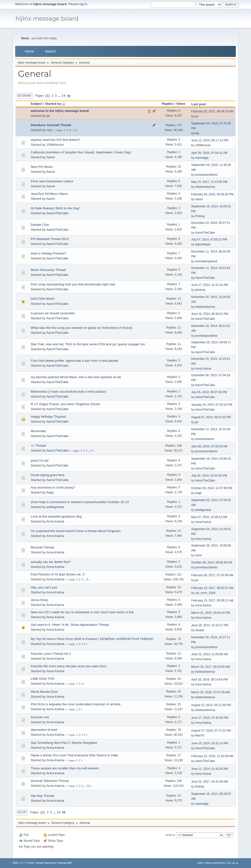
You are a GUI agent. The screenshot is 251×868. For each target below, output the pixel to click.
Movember (38, 431)
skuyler (200, 630)
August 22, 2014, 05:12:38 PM (211, 705)
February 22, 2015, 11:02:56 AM (212, 756)
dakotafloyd (203, 244)
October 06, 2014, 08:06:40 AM (212, 562)
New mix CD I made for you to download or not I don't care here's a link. (83, 612)
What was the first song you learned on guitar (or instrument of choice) (82, 328)
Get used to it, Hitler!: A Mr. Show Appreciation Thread (70, 625)
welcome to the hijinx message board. (60, 111)
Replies (168, 104)
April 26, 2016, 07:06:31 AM (209, 153)
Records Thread (42, 547)
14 (64, 96)
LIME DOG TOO (43, 679)
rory (49, 130)
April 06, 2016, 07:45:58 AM (209, 446)
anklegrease (56, 507)
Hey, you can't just (44, 587)
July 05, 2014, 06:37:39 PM (209, 392)
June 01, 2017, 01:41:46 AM (210, 782)
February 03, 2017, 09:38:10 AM (212, 111)
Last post (199, 104)
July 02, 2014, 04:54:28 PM (209, 476)
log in (83, 4)
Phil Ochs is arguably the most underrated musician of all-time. (76, 704)
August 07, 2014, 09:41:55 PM (211, 417)
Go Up (22, 812)
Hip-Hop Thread (42, 796)
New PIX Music (42, 167)
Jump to (170, 835)
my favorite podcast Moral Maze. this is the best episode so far (76, 377)
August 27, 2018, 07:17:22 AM (211, 731)
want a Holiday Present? (48, 253)
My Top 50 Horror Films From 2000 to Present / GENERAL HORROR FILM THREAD (92, 639)
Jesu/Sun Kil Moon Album (49, 194)
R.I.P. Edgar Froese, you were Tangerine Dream (65, 404)
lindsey (200, 787)
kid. (197, 133)
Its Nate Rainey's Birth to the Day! (55, 208)
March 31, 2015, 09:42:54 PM (211, 613)
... (60, 96)
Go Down (24, 96)
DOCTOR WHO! (43, 299)
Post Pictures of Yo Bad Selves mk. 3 (57, 574)
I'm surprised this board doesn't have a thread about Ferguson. (76, 531)
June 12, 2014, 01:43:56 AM (210, 769)
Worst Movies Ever (44, 692)
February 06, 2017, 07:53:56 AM (212, 575)
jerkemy (200, 290)
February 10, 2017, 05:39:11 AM (212, 601)
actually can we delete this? (51, 562)
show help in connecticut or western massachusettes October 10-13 (80, 502)
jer (48, 116)
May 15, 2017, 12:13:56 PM (209, 182)
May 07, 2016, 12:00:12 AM (209, 517)
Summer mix (40, 717)
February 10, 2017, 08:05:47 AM (212, 588)
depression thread (44, 730)
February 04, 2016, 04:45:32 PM (212, 194)
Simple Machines (46, 863)
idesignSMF (65, 863)
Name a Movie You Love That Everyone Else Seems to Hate (74, 755)
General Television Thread (50, 781)
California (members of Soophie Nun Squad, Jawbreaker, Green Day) (81, 152)
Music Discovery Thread (48, 270)
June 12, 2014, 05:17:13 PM (210, 140)
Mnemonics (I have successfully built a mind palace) (68, 392)
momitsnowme (205, 439)
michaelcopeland (206, 261)
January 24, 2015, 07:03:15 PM (212, 405)
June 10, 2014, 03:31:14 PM (210, 743)
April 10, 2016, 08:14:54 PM (209, 680)
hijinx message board (47, 19)
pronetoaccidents (206, 175)
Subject (36, 104)
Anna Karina (203, 369)
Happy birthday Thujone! (48, 417)
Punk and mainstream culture (52, 181)
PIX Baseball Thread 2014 (50, 239)
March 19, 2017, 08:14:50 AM (210, 667)
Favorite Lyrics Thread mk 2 (51, 654)
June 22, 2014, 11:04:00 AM (210, 654)
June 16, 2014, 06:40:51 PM (210, 314)
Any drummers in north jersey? (53, 487)
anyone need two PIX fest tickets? (55, 140)
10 (88, 786)
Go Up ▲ (233, 863)
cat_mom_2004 (205, 593)
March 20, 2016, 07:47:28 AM (210, 692)
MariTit (200, 735)
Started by (55, 104)
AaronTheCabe (57, 213)
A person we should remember (53, 313)
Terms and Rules (215, 863)
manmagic (202, 158)
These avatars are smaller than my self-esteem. (65, 768)
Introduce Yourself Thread (51, 125)
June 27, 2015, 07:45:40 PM (210, 718)
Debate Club (40, 225)
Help (200, 863)
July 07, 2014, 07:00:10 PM (209, 240)
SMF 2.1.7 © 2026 (23, 863)
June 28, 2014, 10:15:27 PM (210, 625)
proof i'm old (39, 461)
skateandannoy (205, 187)
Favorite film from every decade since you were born (69, 666)
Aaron (51, 157)
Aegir (50, 492)
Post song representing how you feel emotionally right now (73, 284)
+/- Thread (38, 446)
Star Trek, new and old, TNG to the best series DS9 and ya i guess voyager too (88, 344)
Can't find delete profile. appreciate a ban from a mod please (74, 361)
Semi (198, 555)
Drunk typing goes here (48, 475)
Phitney (200, 216)
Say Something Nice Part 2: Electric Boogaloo (64, 743)
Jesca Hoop (39, 600)
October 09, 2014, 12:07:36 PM (212, 488)
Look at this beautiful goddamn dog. (56, 516)
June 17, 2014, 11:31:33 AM (210, 285)
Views (181, 104)
